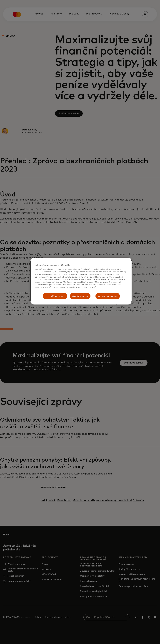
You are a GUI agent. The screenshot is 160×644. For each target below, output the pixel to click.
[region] (81, 281)
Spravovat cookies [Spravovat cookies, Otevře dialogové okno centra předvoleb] (107, 296)
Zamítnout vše (80, 296)
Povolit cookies (55, 296)
